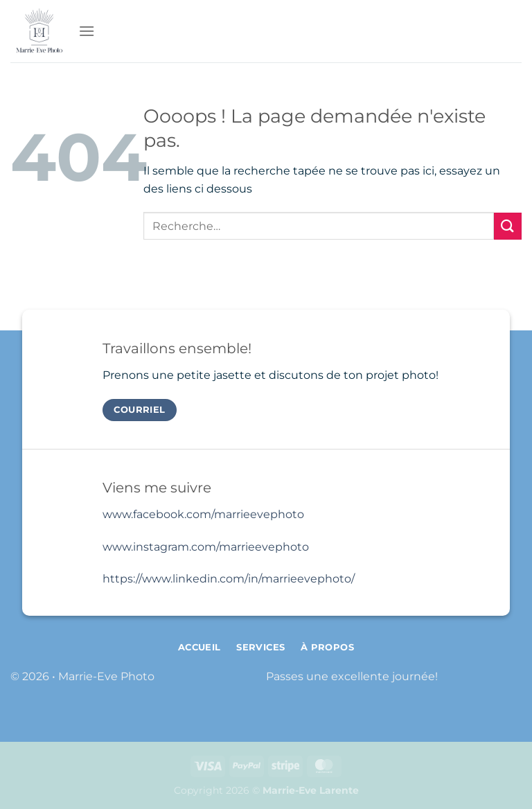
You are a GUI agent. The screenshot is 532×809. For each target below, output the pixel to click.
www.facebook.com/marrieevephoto (203, 514)
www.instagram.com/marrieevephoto (206, 547)
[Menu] (87, 31)
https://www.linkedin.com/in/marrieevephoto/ (229, 579)
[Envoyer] (508, 226)
